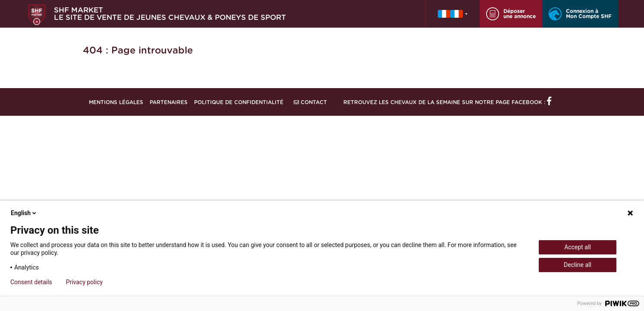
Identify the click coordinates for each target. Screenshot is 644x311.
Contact (310, 102)
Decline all (578, 265)
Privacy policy (84, 282)
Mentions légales (116, 102)
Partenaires (169, 102)
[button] (453, 14)
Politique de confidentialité (239, 102)
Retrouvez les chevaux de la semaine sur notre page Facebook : (447, 102)
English (24, 213)
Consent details (31, 282)
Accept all (578, 247)
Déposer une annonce (511, 14)
